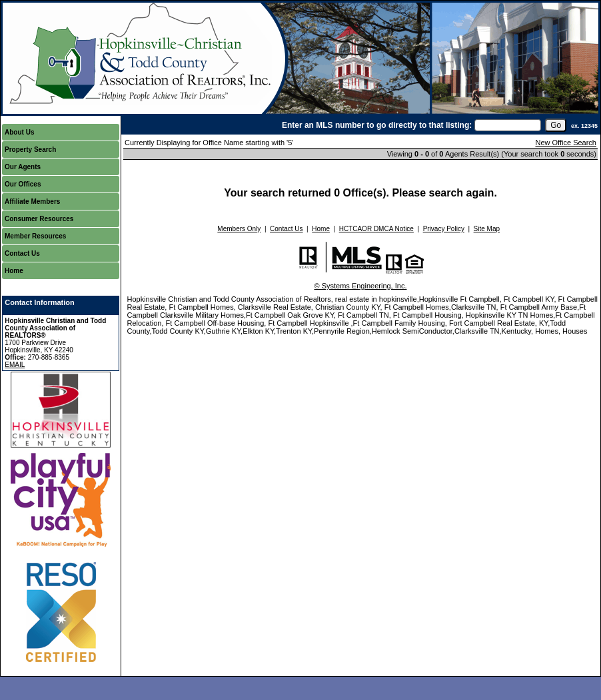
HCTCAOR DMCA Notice (376, 229)
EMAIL (15, 365)
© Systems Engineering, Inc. (361, 286)
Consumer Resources (39, 219)
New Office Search (566, 143)
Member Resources (35, 236)
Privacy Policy (444, 229)
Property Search (30, 150)
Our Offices (23, 184)
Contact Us (22, 253)
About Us (19, 132)
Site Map (487, 229)
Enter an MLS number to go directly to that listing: (377, 125)
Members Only (239, 229)
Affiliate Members (32, 201)
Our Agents (23, 167)
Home (14, 271)
